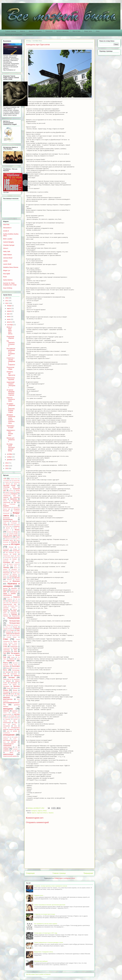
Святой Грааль (16, 635)
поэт (10, 737)
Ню (16, 599)
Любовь (6, 568)
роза (4, 742)
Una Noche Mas (16, 481)
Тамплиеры (6, 650)
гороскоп (8, 696)
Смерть (15, 641)
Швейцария (17, 679)
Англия (18, 490)
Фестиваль (6, 666)
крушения (8, 719)
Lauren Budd (7, 264)
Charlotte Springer (9, 245)
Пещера (5, 606)
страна (6, 749)
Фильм (8, 668)
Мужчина (16, 581)
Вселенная (6, 518)
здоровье (15, 711)
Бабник (5, 501)
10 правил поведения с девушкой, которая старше (11, 408)
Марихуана (6, 573)
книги (7, 716)
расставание (7, 740)
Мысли (5, 590)
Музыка (5, 588)
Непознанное (7, 595)
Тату (15, 650)
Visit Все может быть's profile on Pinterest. (38, 974)
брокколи (15, 692)
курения (15, 719)
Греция (12, 525)
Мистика (17, 578)
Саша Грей (17, 632)
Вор (16, 516)
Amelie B (6, 231)
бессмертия (7, 692)
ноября (9, 457)
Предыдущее (88, 873)
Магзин (16, 568)
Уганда (13, 657)
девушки (6, 697)
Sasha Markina (8, 280)
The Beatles (6, 481)
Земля (5, 534)
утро (13, 751)
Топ (5, 653)
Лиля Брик (13, 566)
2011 (7, 301)
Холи (5, 674)
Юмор (98, 31)
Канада (15, 549)
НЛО (5, 592)
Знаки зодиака (13, 535)
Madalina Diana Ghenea (11, 267)
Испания (6, 545)
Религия (17, 629)
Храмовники (14, 674)
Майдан (5, 569)
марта (9, 308)
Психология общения (10, 337)
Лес (4, 566)
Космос (15, 559)
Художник (6, 676)
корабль (12, 718)
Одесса (40, 811)
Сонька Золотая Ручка (10, 643)
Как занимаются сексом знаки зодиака (46, 924)
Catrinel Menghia (8, 242)
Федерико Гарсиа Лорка (10, 665)
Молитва (9, 580)
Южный (15, 688)
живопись (6, 711)
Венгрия (16, 507)
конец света (14, 716)
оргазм (15, 731)
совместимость (8, 747)
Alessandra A (7, 228)
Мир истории (76, 31)
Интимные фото (8, 540)
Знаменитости (8, 537)
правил (16, 737)
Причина (6, 616)
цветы (11, 753)
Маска (5, 576)
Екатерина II (7, 530)
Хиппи (15, 672)
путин (15, 739)
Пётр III (7, 627)
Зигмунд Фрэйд (13, 534)
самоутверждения (8, 744)
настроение (7, 726)
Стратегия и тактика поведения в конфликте (11, 361)
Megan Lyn (7, 270)
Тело (15, 651)
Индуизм (8, 539)
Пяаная (9, 625)
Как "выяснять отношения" (11, 343)
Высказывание (8, 519)
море (16, 723)
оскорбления (6, 733)
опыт (18, 729)
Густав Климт (8, 526)
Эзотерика (6, 686)
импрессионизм (7, 714)
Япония (15, 690)
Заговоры (9, 532)
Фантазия (15, 663)
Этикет (9, 688)
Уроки (18, 659)
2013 (7, 463)
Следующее (30, 873)
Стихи (5, 646)
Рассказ (15, 627)
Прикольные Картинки (11, 379)
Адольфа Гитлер (9, 485)
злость (5, 713)
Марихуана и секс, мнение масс (11, 433)
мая (8, 314)
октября (10, 454)
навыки (14, 724)
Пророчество (16, 616)
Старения (14, 645)
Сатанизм (8, 632)
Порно (5, 611)
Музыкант (14, 588)
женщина (8, 709)
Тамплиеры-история (11, 427)
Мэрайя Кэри (14, 590)
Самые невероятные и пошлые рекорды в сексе (49, 942)
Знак (5, 535)
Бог (15, 502)
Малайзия (14, 569)
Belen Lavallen (8, 239)
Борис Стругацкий (9, 504)
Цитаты (17, 675)
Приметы (6, 614)
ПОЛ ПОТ (6, 603)
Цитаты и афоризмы (63, 31)
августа (10, 322)
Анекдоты (34, 811)
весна (13, 694)
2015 (7, 468)
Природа (14, 614)
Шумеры (5, 684)
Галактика (6, 521)
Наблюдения (13, 592)
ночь (15, 726)
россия (13, 742)
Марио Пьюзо (14, 571)
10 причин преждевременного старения (11, 392)
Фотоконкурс (16, 670)
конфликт (6, 718)
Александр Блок (9, 487)
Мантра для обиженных (11, 440)
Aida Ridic (6, 225)
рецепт (15, 740)
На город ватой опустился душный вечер (11, 447)
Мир (11, 578)
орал (8, 731)
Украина (11, 659)
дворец (16, 696)
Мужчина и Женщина (35, 31)
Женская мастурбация (41, 961)
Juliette (5, 261)
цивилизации (8, 754)
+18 (5, 479)
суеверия (15, 749)
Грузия (18, 525)
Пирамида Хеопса (9, 608)
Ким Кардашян (10, 552)
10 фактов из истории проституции (45, 914)
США (18, 630)
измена (14, 713)
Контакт (16, 557)
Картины (6, 551)
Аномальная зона (9, 496)
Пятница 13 (17, 625)
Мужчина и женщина (11, 585)
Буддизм (6, 506)
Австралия (17, 482)
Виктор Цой (7, 509)
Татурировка (7, 652)
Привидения (14, 613)
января (9, 306)
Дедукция (17, 526)
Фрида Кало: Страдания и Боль (44, 952)
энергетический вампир (10, 756)
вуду (18, 694)
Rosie (5, 277)
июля (9, 319)
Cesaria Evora (14, 479)
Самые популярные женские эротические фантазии (50, 905)
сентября (10, 325)
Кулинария (30, 34)
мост (4, 724)
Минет (5, 578)
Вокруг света (88, 31)
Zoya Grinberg (8, 288)
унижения (6, 751)
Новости (22, 31)
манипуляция (7, 723)
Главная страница (11, 31)
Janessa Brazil (8, 258)
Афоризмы (14, 499)
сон (16, 747)
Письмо (15, 609)
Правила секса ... (39, 895)
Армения (6, 497)
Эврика (15, 684)
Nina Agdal (7, 274)
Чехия (5, 679)
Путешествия (14, 623)
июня (9, 317)
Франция (8, 672)
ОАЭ (5, 601)
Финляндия (15, 668)
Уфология (10, 661)
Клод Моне (8, 557)
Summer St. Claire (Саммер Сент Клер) (10, 284)
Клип (18, 556)
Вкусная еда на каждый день (14, 34)
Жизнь (17, 530)
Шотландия (14, 683)
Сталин (5, 645)
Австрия (8, 484)
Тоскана (10, 655)
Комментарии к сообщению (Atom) (65, 878)
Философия (16, 666)
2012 (7, 303)
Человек (11, 677)
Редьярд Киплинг (8, 629)
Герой (5, 523)
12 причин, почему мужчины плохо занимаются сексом (51, 886)
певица (5, 737)
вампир (6, 694)
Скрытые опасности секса (11, 399)
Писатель (6, 609)
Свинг (8, 635)
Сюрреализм (6, 648)
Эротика (16, 686)
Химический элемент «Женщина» (11, 385)
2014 (7, 466)
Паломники (15, 603)
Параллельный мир (10, 604)
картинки (17, 714)
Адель (15, 484)
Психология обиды (10, 368)
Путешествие (14, 621)
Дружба (8, 528)
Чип (10, 679)
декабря (10, 460)
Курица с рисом (13, 564)
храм (18, 751)
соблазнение (7, 745)
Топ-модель (15, 653)
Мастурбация (13, 576)
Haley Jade (7, 251)
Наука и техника (9, 593)
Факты (6, 663)
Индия (18, 537)
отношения (9, 735)
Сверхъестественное (13, 634)
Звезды (16, 532)
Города (5, 525)
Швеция (8, 681)
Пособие (13, 611)
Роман (12, 630)
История (15, 544)
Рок (7, 630)
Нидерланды (6, 597)
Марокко (15, 574)
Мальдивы (6, 571)
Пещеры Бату (14, 606)
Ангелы (11, 490)
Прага (5, 613)
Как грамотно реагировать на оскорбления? (11, 352)
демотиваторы (8, 699)
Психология (49, 31)
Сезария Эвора (11, 637)
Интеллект (15, 539)
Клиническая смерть (9, 556)
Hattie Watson (7, 255)
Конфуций (6, 559)
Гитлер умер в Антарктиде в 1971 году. (46, 933)
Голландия (14, 523)
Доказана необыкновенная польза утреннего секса (11, 419)
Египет (15, 528)
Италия (11, 547)
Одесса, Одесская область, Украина (43, 813)
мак (14, 721)
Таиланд (15, 648)
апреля (9, 311)
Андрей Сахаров (9, 492)
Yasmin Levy (8, 482)
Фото (5, 670)
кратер (18, 718)
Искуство (14, 542)
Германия (15, 521)
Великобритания (7, 507)
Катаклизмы (16, 551)
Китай (15, 554)
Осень (16, 601)
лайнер (5, 721)
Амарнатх (6, 489)
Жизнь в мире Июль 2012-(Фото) (9, 330)
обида (5, 728)
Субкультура (14, 646)
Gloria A (6, 248)
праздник (6, 739)
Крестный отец (9, 561)
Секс (6, 639)
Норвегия (10, 599)
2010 (7, 298)
